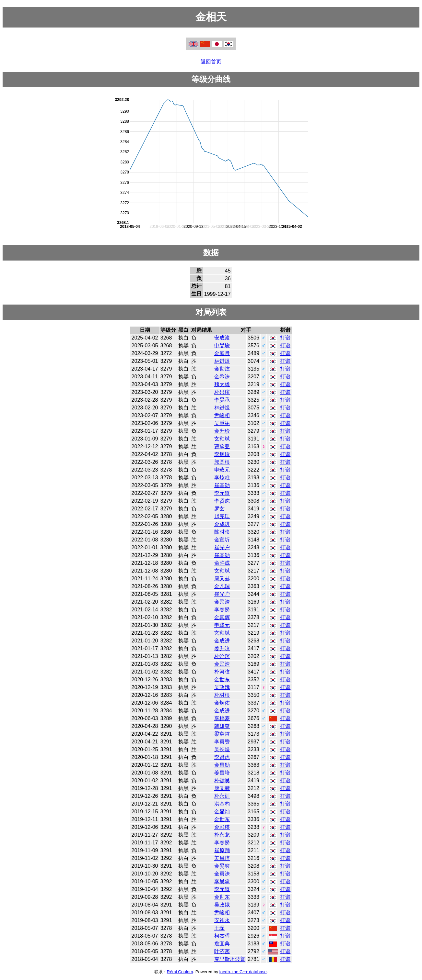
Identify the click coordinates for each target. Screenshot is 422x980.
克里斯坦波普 (230, 959)
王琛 (219, 928)
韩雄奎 (222, 726)
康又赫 (222, 579)
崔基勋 (222, 485)
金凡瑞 (222, 586)
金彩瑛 (222, 827)
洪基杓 (222, 804)
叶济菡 (222, 951)
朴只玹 (222, 392)
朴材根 (222, 695)
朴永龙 (222, 835)
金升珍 (222, 431)
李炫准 (222, 478)
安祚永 (222, 920)
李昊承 (222, 400)
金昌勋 (222, 765)
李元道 (222, 493)
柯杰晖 (222, 936)
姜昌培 (222, 773)
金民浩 (222, 602)
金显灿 (222, 812)
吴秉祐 (222, 423)
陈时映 (222, 532)
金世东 (222, 679)
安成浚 (222, 338)
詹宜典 (222, 944)
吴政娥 (222, 687)
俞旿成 (222, 563)
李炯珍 (222, 454)
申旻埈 (222, 345)
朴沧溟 (222, 656)
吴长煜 (222, 749)
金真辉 (222, 617)
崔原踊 (222, 850)
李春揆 (222, 610)
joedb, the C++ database (243, 972)
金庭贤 (222, 353)
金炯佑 (222, 703)
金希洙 (222, 377)
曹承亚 (222, 446)
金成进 (222, 524)
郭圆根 (222, 462)
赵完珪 (222, 516)
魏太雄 (222, 384)
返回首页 (211, 62)
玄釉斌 (222, 439)
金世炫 (222, 369)
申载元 (222, 470)
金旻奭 (222, 866)
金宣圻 (222, 540)
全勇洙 (222, 874)
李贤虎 (222, 501)
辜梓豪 (222, 718)
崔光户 (222, 547)
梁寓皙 (222, 734)
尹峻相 (222, 415)
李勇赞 (222, 742)
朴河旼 (222, 672)
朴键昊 (222, 780)
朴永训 (222, 796)
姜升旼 (222, 648)
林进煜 (222, 361)
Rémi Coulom (180, 972)
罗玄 (219, 509)
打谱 (285, 338)
